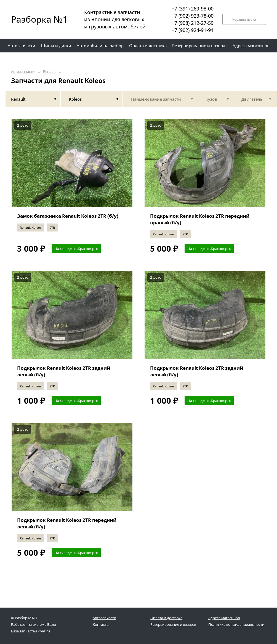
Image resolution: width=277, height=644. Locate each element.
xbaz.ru (44, 631)
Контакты (101, 624)
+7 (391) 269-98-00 (193, 9)
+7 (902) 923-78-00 (193, 16)
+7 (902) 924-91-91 (193, 30)
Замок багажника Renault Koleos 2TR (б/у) (68, 216)
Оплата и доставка (166, 618)
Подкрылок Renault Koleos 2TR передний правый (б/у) (200, 219)
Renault (49, 72)
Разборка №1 (36, 19)
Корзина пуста (244, 19)
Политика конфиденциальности (236, 624)
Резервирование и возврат (173, 624)
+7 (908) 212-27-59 (193, 23)
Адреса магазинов (224, 618)
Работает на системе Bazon (34, 624)
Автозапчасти (23, 72)
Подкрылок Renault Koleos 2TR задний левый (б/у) (64, 371)
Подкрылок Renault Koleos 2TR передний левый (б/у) (67, 523)
